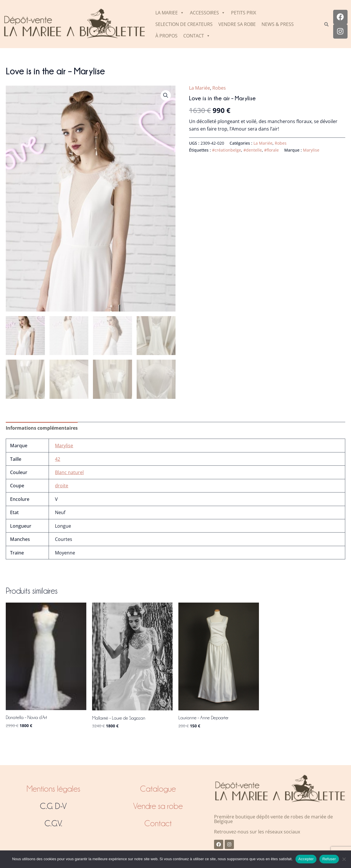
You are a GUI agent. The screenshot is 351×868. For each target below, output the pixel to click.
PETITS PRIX (244, 13)
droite (62, 486)
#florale (271, 150)
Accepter (306, 859)
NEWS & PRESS (278, 24)
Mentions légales (53, 789)
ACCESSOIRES (208, 13)
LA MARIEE (170, 13)
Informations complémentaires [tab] (42, 429)
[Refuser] (344, 859)
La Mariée (200, 88)
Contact (158, 823)
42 (58, 460)
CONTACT (197, 36)
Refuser (329, 859)
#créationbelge (227, 150)
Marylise (311, 150)
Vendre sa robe (158, 806)
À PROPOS (166, 36)
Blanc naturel (69, 473)
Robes (219, 88)
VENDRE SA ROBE (237, 24)
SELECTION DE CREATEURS (184, 24)
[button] (166, 95)
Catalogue (158, 789)
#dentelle (253, 150)
